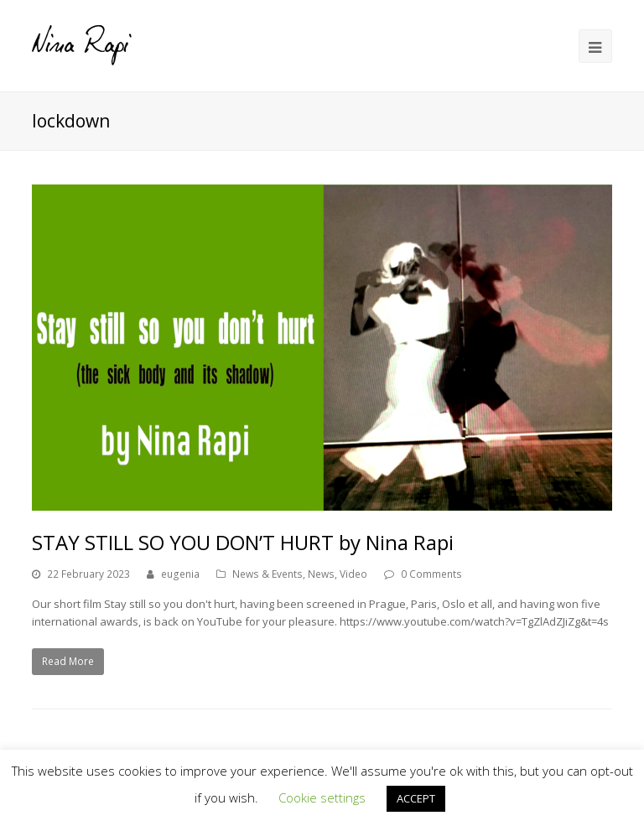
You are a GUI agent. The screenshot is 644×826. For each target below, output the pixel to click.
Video (353, 574)
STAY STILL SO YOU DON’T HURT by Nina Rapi (243, 542)
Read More (68, 661)
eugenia (180, 574)
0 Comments (431, 574)
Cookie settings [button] (322, 797)
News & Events (267, 574)
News (321, 574)
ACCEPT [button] (416, 798)
